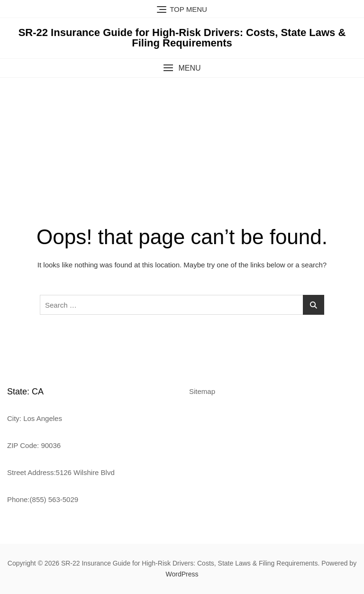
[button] (182, 68)
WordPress (182, 574)
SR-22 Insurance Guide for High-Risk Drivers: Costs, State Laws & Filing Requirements (182, 38)
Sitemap (202, 391)
